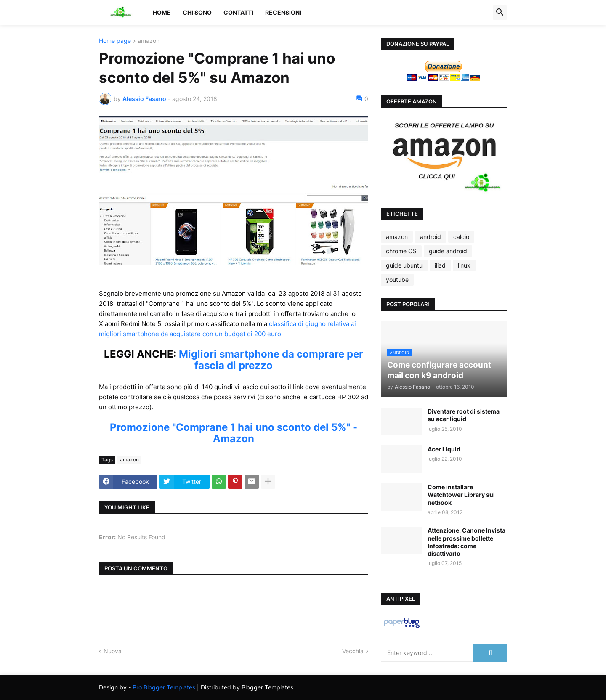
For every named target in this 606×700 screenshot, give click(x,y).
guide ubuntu (404, 265)
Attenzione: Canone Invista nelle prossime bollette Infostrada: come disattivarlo (466, 542)
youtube (397, 280)
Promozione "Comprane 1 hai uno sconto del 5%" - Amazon (234, 433)
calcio (461, 237)
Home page (115, 41)
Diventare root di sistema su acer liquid (464, 415)
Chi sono (197, 12)
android (431, 237)
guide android (448, 251)
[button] (500, 13)
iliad (440, 265)
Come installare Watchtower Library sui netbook (461, 495)
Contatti (238, 12)
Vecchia (353, 651)
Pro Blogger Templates (164, 687)
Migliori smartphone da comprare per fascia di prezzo (271, 360)
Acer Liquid (444, 449)
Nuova (113, 651)
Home (162, 12)
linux (464, 265)
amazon (149, 41)
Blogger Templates (267, 687)
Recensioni (283, 12)
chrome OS (401, 251)
